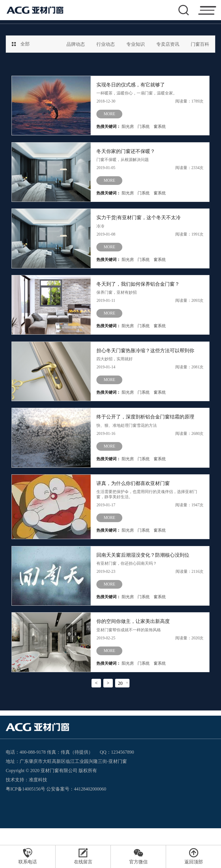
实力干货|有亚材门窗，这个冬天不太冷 (141, 227)
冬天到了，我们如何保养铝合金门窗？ (140, 298)
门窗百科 (200, 44)
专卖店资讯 (168, 44)
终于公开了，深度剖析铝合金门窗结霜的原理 (148, 439)
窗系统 (160, 129)
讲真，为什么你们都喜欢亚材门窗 (135, 510)
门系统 (144, 129)
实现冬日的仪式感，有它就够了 (133, 85)
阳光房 (128, 129)
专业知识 (136, 44)
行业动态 (106, 44)
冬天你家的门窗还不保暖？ (127, 156)
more (109, 116)
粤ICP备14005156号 (25, 829)
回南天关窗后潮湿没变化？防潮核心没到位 (146, 586)
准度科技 (38, 819)
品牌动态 (76, 44)
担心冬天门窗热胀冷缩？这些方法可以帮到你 (148, 369)
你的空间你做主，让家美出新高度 (135, 657)
